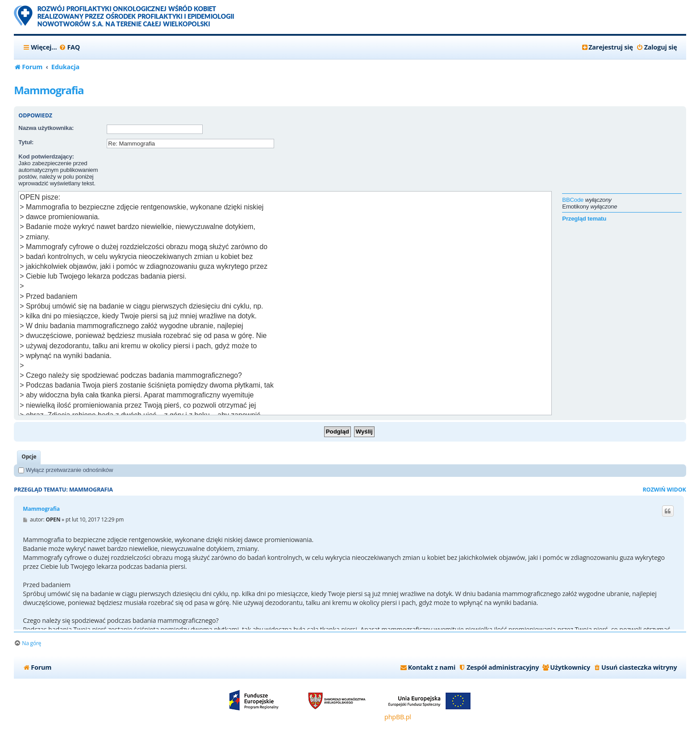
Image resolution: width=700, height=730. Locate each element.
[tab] (29, 457)
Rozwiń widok (664, 490)
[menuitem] (69, 47)
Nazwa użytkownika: (46, 128)
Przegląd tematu (584, 219)
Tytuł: (26, 142)
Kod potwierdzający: (46, 156)
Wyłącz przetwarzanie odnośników (66, 470)
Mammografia (49, 90)
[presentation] (175, 171)
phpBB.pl (398, 717)
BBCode (573, 200)
